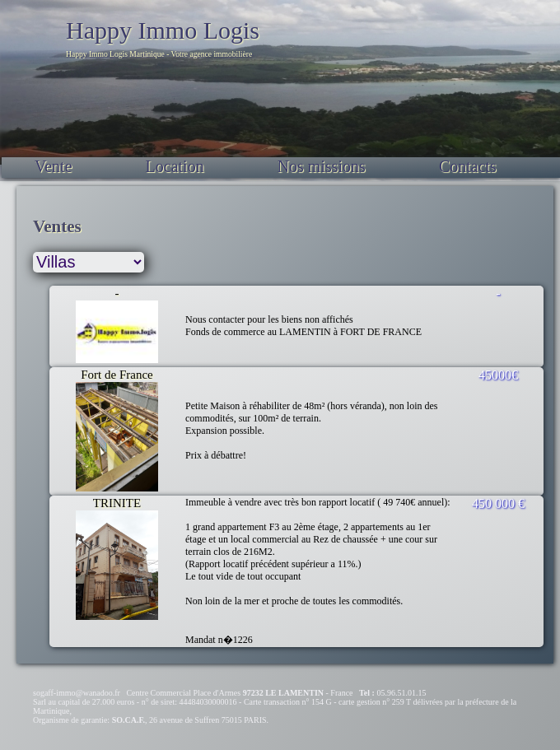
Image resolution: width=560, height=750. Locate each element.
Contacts (468, 166)
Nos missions (322, 166)
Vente (54, 166)
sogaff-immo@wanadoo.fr (77, 693)
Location (175, 166)
